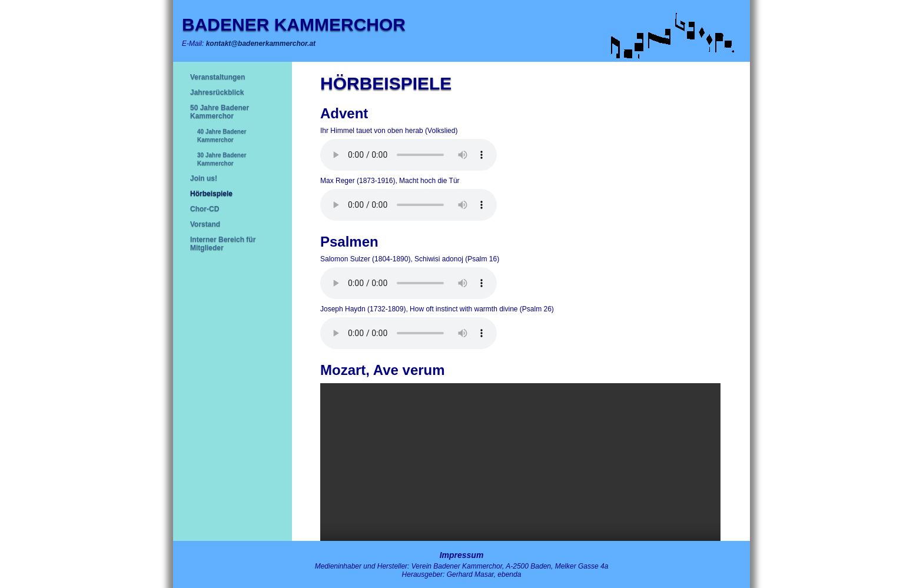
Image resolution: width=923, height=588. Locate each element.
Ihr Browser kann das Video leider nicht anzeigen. (520, 483)
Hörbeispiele (211, 194)
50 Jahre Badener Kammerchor (220, 112)
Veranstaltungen (218, 77)
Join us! (204, 178)
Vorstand (205, 224)
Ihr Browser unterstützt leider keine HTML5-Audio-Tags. (409, 155)
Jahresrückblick (217, 92)
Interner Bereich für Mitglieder (223, 244)
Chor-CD (205, 209)
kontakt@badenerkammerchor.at (261, 44)
